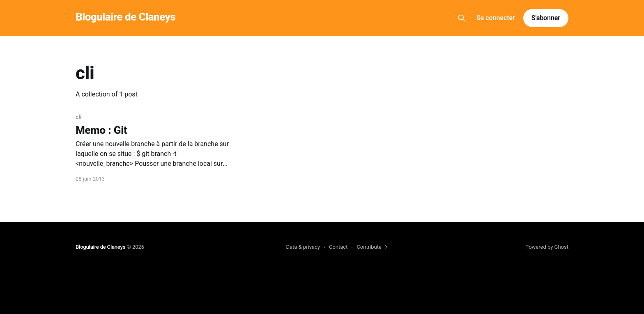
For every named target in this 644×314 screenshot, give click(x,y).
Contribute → (372, 247)
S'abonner (546, 18)
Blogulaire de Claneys (125, 17)
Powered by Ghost (547, 247)
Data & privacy (303, 247)
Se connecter (496, 18)
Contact (338, 247)
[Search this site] (462, 18)
